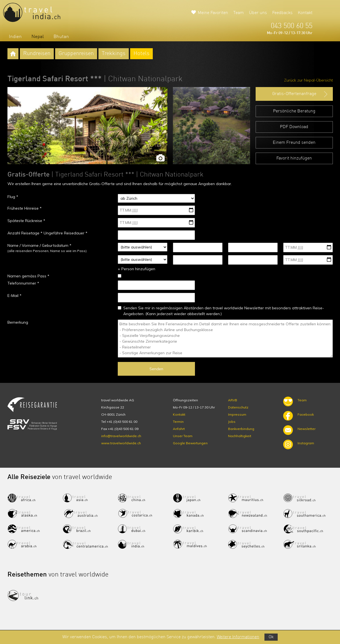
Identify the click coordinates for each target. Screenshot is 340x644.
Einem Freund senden (294, 143)
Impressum (237, 414)
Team (239, 13)
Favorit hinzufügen (294, 158)
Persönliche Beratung (294, 111)
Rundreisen (37, 54)
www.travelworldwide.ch (121, 443)
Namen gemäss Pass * (28, 276)
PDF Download (294, 127)
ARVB (233, 400)
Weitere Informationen (238, 637)
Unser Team (183, 436)
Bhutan (61, 37)
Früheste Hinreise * (25, 208)
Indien (15, 37)
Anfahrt (179, 429)
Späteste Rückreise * (26, 221)
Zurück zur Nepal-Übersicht (308, 80)
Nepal (38, 37)
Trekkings (114, 54)
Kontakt (305, 13)
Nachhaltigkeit (240, 436)
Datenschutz (238, 407)
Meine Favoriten (213, 13)
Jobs (232, 422)
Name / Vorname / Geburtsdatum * (39, 245)
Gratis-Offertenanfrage (300, 94)
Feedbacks (282, 13)
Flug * (13, 197)
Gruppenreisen (76, 54)
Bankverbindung (241, 429)
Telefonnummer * (23, 283)
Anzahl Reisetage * (25, 233)
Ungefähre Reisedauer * (65, 233)
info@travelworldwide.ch (121, 436)
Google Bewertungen (190, 443)
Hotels (141, 54)
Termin (178, 422)
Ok (271, 637)
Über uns (258, 13)
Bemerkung (18, 322)
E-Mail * (14, 296)
